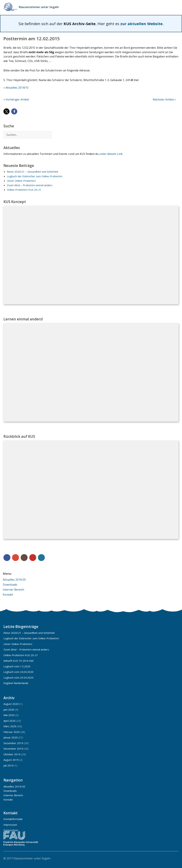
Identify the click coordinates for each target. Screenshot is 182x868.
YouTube (33, 558)
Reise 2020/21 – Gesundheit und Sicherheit (33, 172)
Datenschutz (11, 830)
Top (175, 858)
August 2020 (11, 704)
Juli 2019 (8, 765)
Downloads (10, 585)
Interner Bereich (13, 590)
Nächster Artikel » (164, 99)
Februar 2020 (12, 732)
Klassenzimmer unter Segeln (39, 7)
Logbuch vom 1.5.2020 (17, 666)
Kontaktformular (13, 819)
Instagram (24, 558)
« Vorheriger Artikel (16, 99)
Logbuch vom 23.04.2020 (18, 678)
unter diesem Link (111, 154)
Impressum (10, 825)
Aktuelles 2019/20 (14, 580)
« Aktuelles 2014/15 (16, 88)
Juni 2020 (9, 710)
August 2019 (11, 760)
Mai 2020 (9, 715)
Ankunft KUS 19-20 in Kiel (18, 661)
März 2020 (10, 726)
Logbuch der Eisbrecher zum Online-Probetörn (35, 176)
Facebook (7, 558)
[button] (6, 111)
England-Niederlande (16, 683)
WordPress (41, 558)
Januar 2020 (11, 737)
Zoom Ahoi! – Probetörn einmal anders (30, 185)
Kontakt (8, 595)
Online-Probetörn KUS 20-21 (24, 190)
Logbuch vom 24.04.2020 (18, 672)
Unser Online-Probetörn (21, 181)
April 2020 (9, 721)
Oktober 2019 (12, 754)
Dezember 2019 (13, 743)
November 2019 (13, 749)
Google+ (16, 558)
